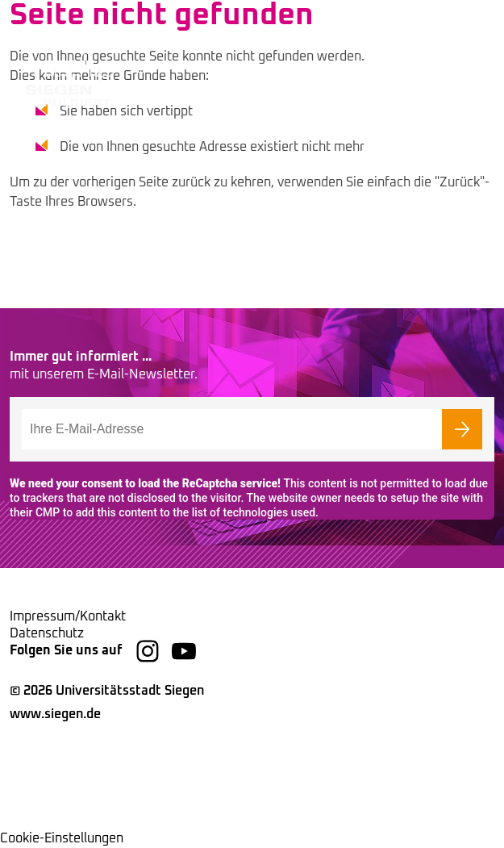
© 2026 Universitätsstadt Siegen (107, 691)
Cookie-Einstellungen (62, 838)
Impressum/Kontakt (68, 616)
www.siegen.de (55, 714)
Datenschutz (47, 633)
